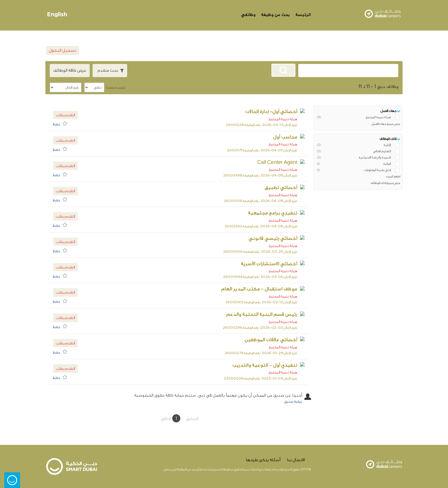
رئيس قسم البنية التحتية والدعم (269, 314)
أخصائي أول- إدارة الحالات (279, 112)
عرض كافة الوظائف (70, 70)
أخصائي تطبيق (288, 187)
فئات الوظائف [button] (388, 139)
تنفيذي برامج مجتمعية (280, 213)
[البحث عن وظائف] (283, 70)
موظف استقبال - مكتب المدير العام (267, 289)
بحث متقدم (108, 70)
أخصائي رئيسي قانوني (280, 238)
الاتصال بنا (296, 460)
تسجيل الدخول (62, 50)
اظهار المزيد (393, 176)
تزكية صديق (293, 401)
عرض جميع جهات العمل (386, 124)
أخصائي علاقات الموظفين (278, 340)
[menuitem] (61, 123)
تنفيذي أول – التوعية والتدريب (272, 365)
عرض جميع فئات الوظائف (385, 183)
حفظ (56, 124)
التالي (166, 419)
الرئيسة (303, 15)
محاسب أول (293, 137)
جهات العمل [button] (388, 111)
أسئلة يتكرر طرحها (263, 460)
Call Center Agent (285, 162)
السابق (192, 419)
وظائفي (248, 15)
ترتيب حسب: (115, 87)
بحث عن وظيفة (275, 15)
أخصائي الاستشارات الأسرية (276, 264)
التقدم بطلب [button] (65, 115)
